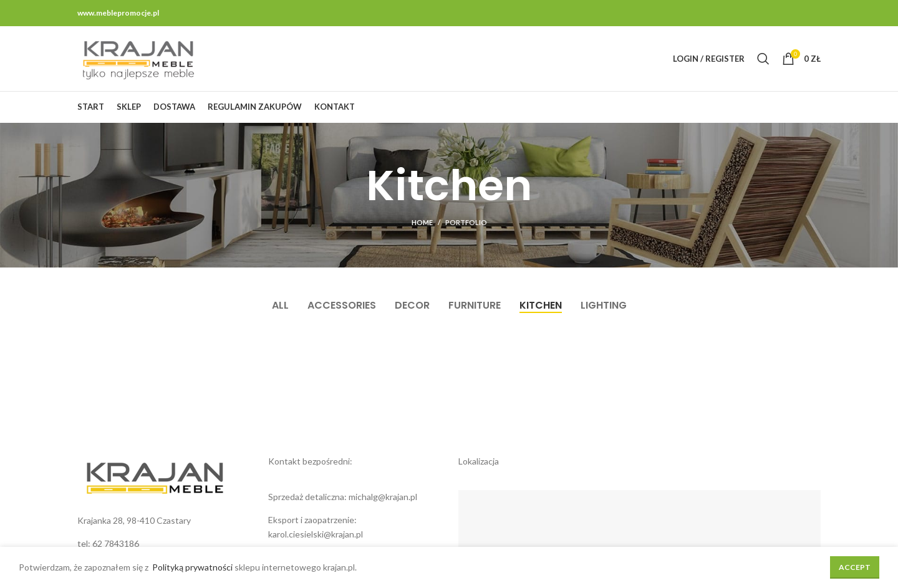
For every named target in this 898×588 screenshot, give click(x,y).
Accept (855, 567)
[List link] (163, 544)
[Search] (763, 59)
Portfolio (466, 222)
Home (422, 222)
